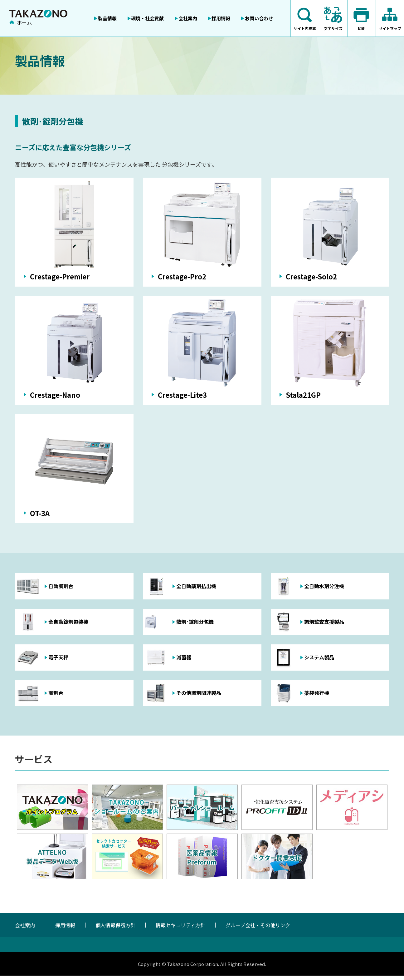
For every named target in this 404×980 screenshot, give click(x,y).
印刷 (362, 28)
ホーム (24, 23)
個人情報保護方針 (115, 929)
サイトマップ (390, 28)
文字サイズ (333, 28)
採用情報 (65, 929)
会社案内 (25, 929)
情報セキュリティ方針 (180, 929)
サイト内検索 (305, 28)
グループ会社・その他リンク (258, 929)
